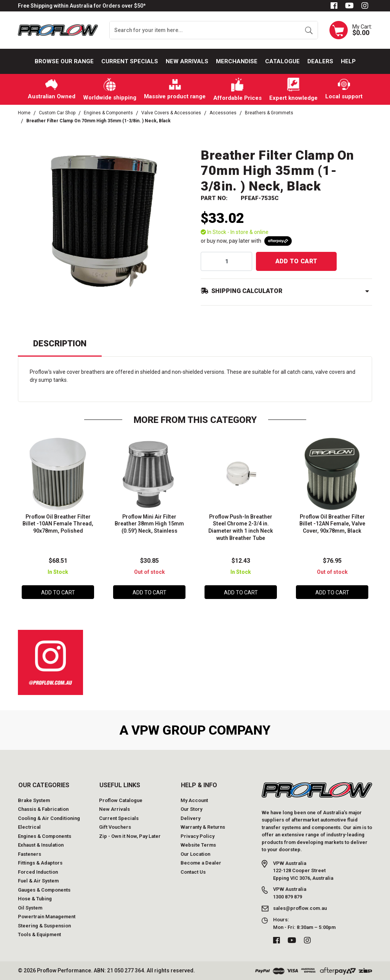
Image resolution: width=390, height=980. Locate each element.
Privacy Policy (197, 836)
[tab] (60, 347)
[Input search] (205, 30)
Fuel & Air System (38, 881)
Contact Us (193, 872)
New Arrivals (187, 61)
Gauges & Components (44, 890)
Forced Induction (38, 872)
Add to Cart (296, 261)
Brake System (34, 800)
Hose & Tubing (35, 899)
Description (60, 343)
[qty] (226, 261)
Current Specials (130, 61)
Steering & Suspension (44, 926)
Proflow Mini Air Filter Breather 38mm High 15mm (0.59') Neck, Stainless (149, 524)
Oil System (30, 908)
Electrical (29, 827)
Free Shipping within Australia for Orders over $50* (82, 6)
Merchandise (237, 61)
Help (348, 61)
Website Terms (198, 845)
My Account (194, 800)
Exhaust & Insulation (41, 845)
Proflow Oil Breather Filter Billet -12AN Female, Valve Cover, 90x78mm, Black (332, 524)
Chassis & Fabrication (43, 809)
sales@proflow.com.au (300, 908)
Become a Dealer (201, 863)
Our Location (195, 854)
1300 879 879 (288, 897)
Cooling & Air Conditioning (49, 818)
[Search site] (309, 30)
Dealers (320, 61)
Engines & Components (45, 836)
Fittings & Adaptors (40, 863)
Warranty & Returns (203, 827)
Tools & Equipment (39, 934)
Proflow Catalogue (121, 800)
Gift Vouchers (115, 827)
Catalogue (282, 61)
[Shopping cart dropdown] (351, 30)
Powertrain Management (47, 917)
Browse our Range (64, 61)
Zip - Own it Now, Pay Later (130, 836)
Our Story (191, 809)
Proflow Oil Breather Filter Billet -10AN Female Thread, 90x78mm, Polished (58, 524)
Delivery (190, 818)
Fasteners (30, 854)
